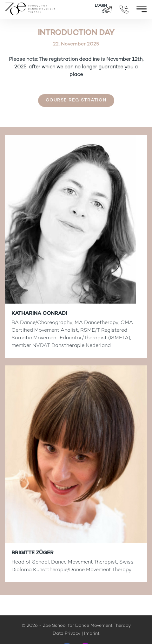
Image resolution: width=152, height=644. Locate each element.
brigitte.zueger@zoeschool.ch (108, 10)
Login (101, 6)
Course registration (76, 100)
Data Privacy (66, 634)
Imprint (92, 634)
